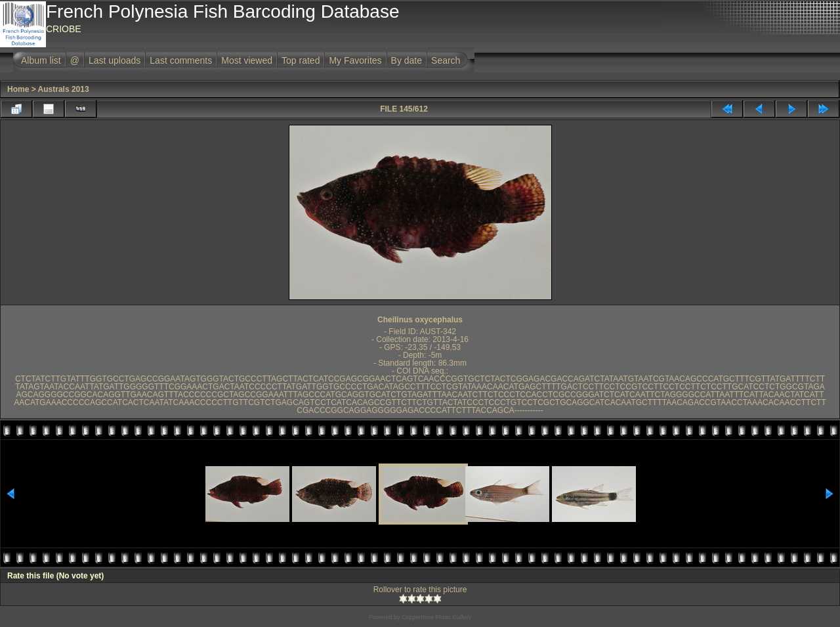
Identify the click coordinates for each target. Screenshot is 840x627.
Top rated (301, 60)
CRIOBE (64, 29)
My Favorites (355, 60)
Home (18, 89)
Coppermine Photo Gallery (436, 617)
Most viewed (247, 60)
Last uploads (115, 60)
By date (407, 60)
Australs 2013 (64, 89)
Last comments (181, 60)
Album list (41, 60)
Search (446, 60)
